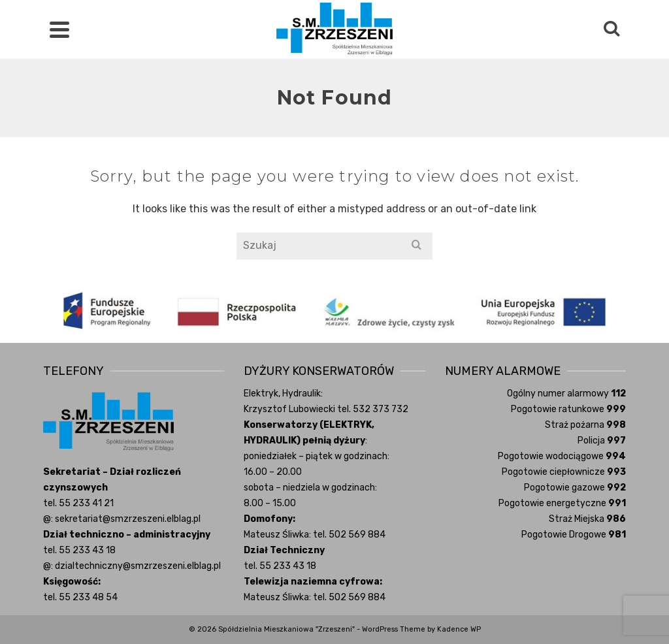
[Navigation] (59, 29)
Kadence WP (459, 629)
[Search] (612, 29)
